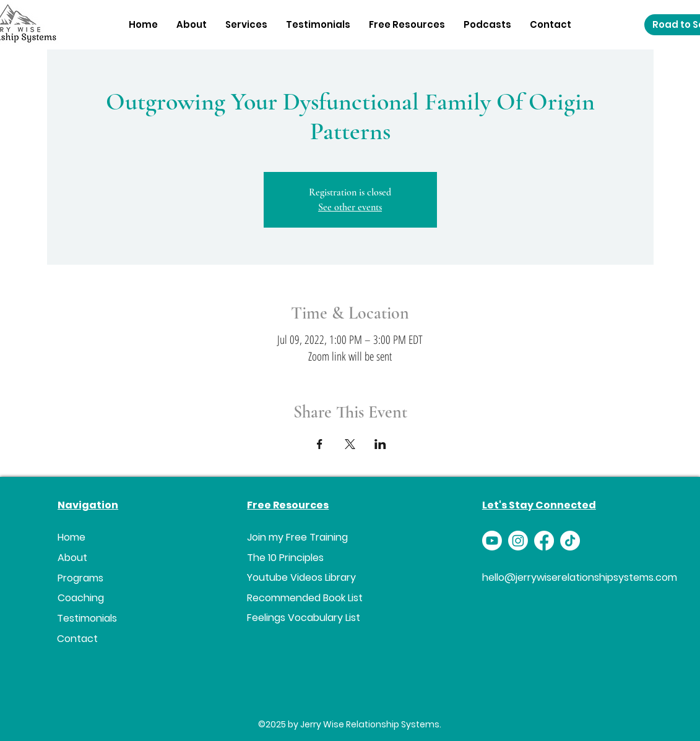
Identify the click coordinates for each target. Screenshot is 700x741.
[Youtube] (492, 541)
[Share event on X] (350, 444)
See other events (350, 207)
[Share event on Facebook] (320, 444)
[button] (246, 24)
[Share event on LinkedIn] (380, 444)
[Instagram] (518, 541)
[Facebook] (544, 541)
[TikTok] (570, 541)
